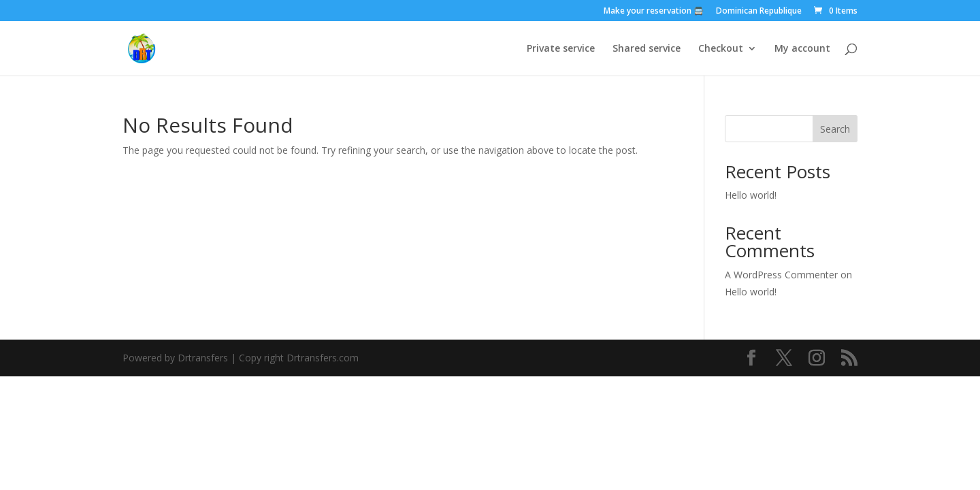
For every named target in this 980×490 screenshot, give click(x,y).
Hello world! (751, 195)
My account (802, 49)
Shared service (647, 49)
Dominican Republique (759, 12)
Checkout (721, 49)
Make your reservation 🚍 (654, 12)
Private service (561, 49)
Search (835, 129)
